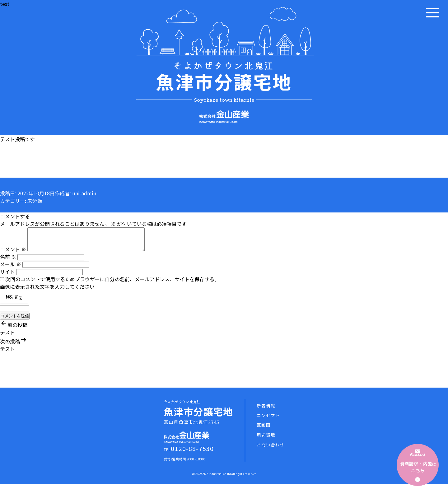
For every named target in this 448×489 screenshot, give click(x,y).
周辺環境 (266, 440)
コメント (13, 254)
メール (11, 269)
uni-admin (84, 193)
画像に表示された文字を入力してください (47, 291)
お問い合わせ (271, 449)
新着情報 (266, 410)
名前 (8, 261)
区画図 (264, 430)
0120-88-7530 (192, 453)
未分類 (35, 201)
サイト (7, 276)
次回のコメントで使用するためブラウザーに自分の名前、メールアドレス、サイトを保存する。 (112, 284)
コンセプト (268, 420)
